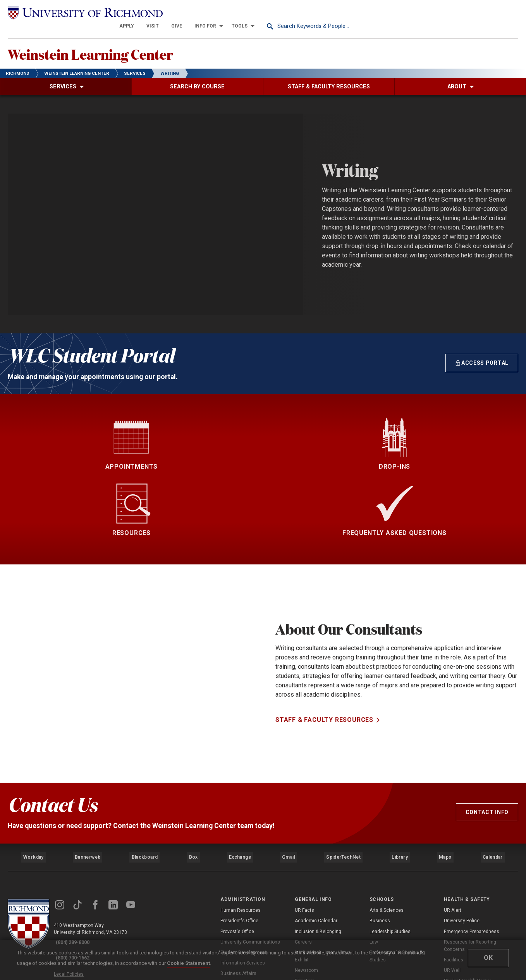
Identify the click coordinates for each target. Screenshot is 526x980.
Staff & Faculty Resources (324, 676)
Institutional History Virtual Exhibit (323, 872)
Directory (304, 897)
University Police (462, 837)
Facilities (454, 876)
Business (380, 837)
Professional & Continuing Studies (397, 872)
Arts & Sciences (387, 826)
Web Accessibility (81, 892)
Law (374, 858)
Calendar (492, 777)
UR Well (452, 887)
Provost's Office (237, 847)
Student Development (243, 868)
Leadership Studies (390, 847)
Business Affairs (238, 890)
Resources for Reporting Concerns (470, 862)
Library (399, 777)
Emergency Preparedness (472, 847)
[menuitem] (254, 12)
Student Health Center (468, 897)
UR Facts (304, 826)
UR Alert (453, 826)
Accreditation (309, 918)
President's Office (239, 837)
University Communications (250, 858)
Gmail (289, 777)
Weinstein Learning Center (115, 43)
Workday (33, 777)
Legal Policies (76, 883)
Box (193, 777)
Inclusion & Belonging (318, 847)
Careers (303, 858)
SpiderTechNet (344, 777)
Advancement (235, 900)
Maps (444, 777)
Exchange (240, 777)
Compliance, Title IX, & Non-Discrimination (473, 929)
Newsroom (306, 887)
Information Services (243, 879)
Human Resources (241, 826)
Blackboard (144, 777)
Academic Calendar (316, 837)
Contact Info (487, 736)
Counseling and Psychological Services (476, 911)
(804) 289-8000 (78, 858)
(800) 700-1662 (78, 868)
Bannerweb (87, 777)
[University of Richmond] (72, 12)
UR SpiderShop (310, 908)
